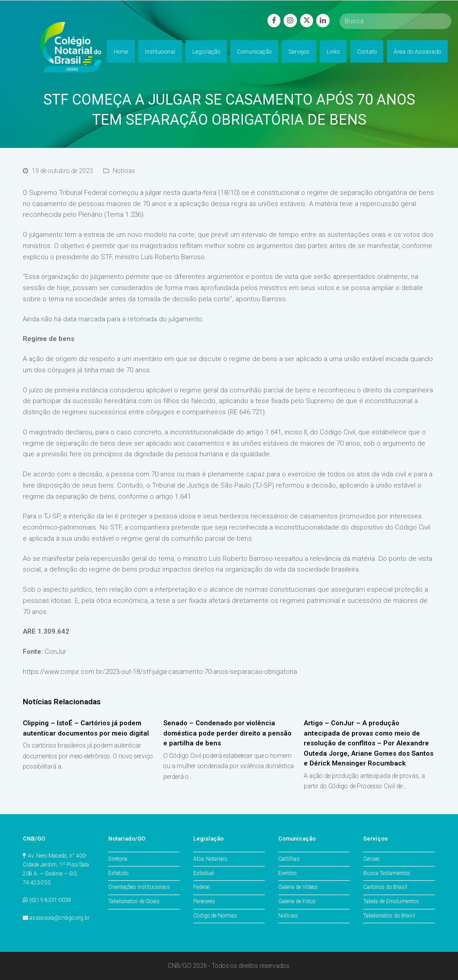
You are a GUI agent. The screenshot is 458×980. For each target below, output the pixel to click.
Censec (372, 859)
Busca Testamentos (387, 873)
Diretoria (118, 859)
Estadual (204, 873)
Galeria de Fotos (297, 901)
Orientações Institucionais (139, 887)
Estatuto (118, 873)
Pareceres (204, 901)
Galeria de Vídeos (298, 887)
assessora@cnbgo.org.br (59, 918)
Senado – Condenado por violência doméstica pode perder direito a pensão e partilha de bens (227, 733)
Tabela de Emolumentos (391, 901)
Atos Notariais (210, 859)
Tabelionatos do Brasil (389, 916)
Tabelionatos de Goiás (134, 901)
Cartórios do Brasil (385, 887)
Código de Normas (215, 916)
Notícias (124, 171)
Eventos (288, 873)
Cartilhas (289, 859)
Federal (201, 887)
